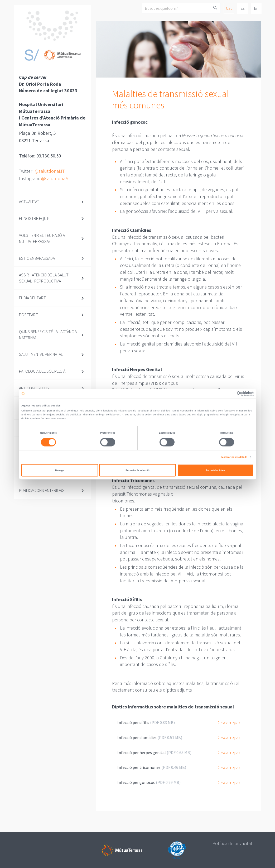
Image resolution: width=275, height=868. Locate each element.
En (256, 8)
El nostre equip (34, 218)
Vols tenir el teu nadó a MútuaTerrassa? (42, 238)
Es (243, 8)
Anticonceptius (34, 388)
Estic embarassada (37, 258)
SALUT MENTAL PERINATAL (41, 354)
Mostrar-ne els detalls (234, 457)
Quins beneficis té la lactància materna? (48, 335)
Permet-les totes (215, 470)
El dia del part (32, 298)
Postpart (28, 315)
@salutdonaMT (50, 171)
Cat (229, 8)
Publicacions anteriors (42, 490)
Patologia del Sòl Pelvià (42, 371)
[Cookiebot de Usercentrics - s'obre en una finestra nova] (231, 394)
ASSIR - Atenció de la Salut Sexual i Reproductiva (44, 278)
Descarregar (228, 723)
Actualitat (29, 202)
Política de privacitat (232, 843)
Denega (60, 470)
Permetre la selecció (137, 470)
